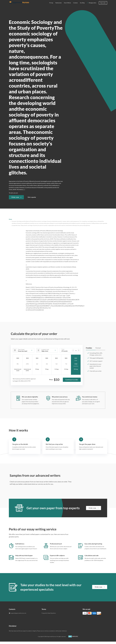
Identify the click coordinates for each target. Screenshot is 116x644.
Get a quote (32, 200)
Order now (15, 200)
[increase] (79, 353)
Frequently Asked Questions (49, 615)
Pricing (51, 5)
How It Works (67, 5)
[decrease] (73, 353)
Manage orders (93, 5)
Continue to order (72, 382)
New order (103, 5)
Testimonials (58, 5)
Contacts (75, 5)
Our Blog (82, 5)
